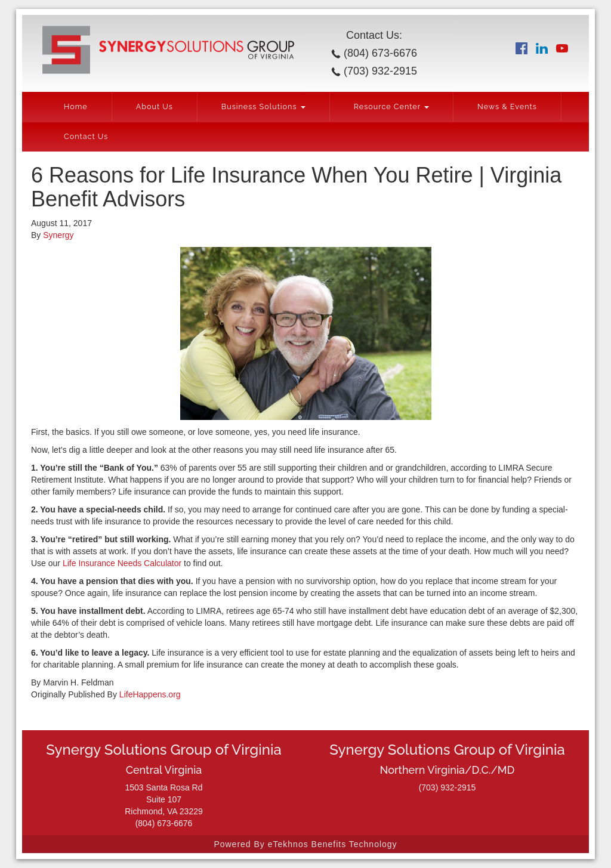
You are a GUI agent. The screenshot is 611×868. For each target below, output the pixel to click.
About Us (155, 106)
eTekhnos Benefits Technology (333, 844)
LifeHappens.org (149, 694)
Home (76, 106)
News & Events (507, 106)
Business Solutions (263, 106)
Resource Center (391, 106)
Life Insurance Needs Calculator (122, 563)
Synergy (58, 235)
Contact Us (86, 136)
